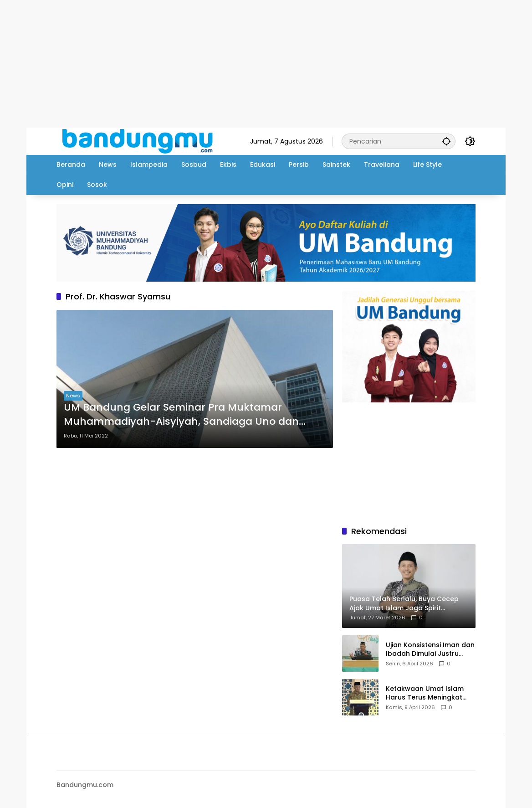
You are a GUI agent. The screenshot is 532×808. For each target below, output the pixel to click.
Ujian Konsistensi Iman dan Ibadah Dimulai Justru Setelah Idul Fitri (430, 650)
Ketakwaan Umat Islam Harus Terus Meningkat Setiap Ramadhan (425, 693)
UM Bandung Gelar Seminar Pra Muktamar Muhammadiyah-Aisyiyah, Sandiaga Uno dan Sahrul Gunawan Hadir (181, 415)
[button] (446, 141)
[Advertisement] (266, 64)
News (73, 396)
